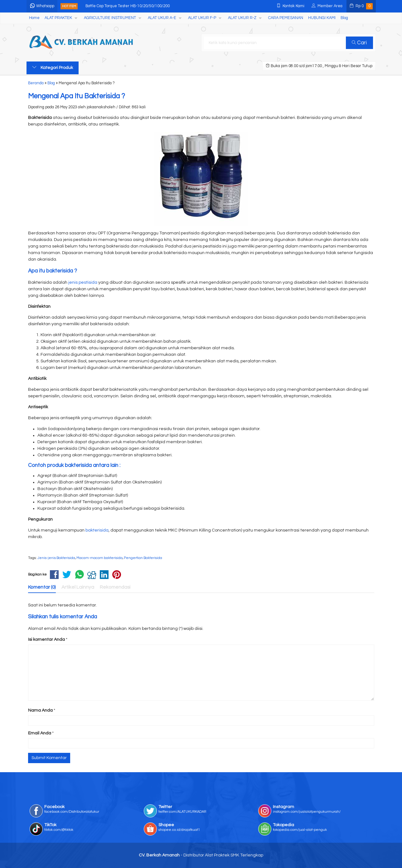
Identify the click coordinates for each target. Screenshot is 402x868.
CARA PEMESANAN (286, 18)
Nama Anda (40, 710)
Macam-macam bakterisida (99, 558)
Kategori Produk (53, 67)
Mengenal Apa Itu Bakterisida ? (77, 96)
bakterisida (97, 530)
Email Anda (40, 733)
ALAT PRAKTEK (58, 18)
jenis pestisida (83, 282)
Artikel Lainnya (78, 587)
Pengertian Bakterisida (143, 558)
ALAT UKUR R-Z (242, 18)
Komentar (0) (42, 587)
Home (34, 18)
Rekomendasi (115, 587)
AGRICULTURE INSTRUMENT (110, 18)
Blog (344, 18)
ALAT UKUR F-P (202, 18)
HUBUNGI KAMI (322, 18)
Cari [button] (359, 43)
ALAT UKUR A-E (162, 18)
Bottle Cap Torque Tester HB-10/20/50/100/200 (128, 6)
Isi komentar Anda (46, 640)
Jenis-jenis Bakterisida (56, 558)
